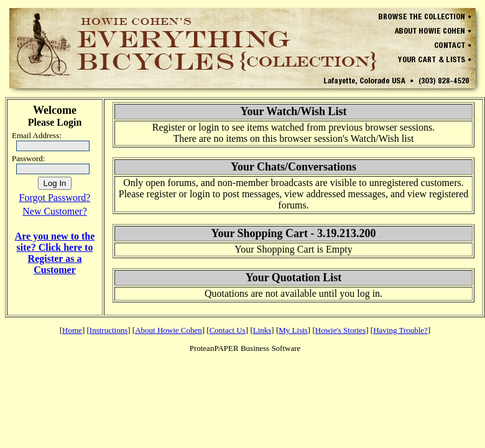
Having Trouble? (400, 330)
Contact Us (228, 330)
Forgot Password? (55, 198)
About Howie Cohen (169, 330)
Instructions (109, 330)
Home (72, 330)
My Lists (293, 330)
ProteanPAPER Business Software (245, 348)
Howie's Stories (340, 330)
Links (262, 330)
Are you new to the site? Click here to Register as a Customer (55, 253)
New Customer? (55, 211)
